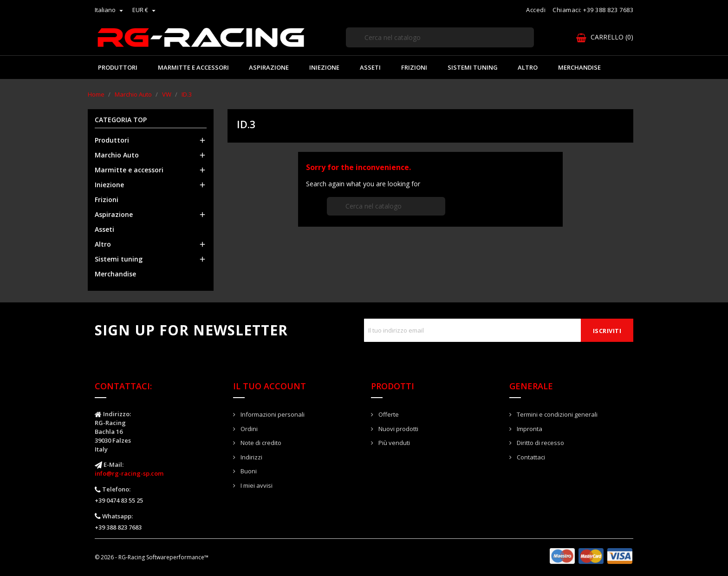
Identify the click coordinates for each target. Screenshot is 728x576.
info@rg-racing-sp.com (129, 473)
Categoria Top (121, 120)
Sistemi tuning (473, 67)
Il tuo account (270, 386)
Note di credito (260, 443)
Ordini (248, 429)
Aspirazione (269, 67)
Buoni (248, 471)
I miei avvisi (256, 485)
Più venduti (393, 443)
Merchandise (579, 67)
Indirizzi (251, 457)
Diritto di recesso (540, 443)
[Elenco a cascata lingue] (110, 10)
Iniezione (324, 67)
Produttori (118, 67)
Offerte (388, 414)
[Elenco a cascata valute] (145, 10)
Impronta (529, 429)
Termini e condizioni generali (556, 414)
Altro (528, 67)
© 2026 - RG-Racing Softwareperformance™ (152, 557)
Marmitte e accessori (193, 67)
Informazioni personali (272, 414)
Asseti (370, 67)
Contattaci (530, 457)
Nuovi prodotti (398, 429)
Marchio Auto (117, 155)
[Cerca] (440, 37)
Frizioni (414, 67)
